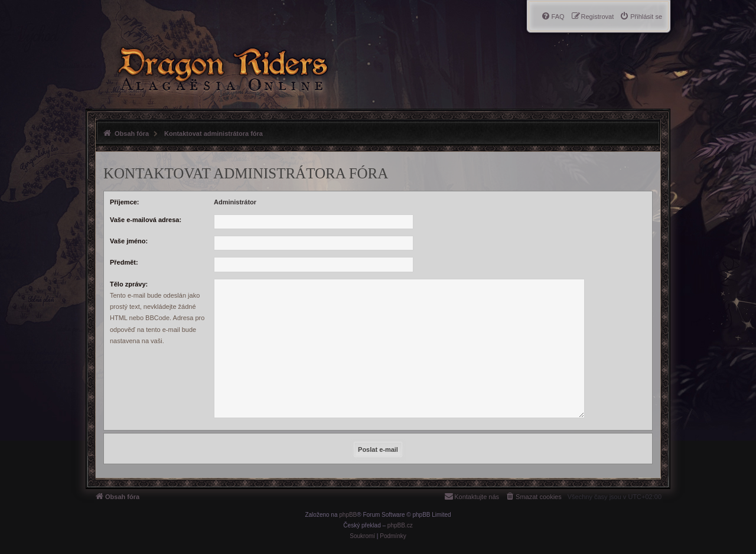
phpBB (348, 515)
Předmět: (124, 262)
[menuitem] (641, 17)
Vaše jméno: (129, 241)
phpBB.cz (400, 525)
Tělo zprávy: (129, 284)
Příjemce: (125, 202)
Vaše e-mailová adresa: (146, 220)
